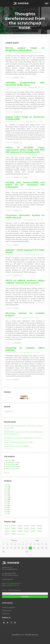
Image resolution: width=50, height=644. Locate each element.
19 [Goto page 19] (26, 548)
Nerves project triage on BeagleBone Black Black (25, 49)
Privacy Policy (7, 611)
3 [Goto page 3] (11, 544)
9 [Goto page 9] (35, 544)
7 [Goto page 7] (27, 544)
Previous (14, 540)
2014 (6, 509)
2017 (6, 503)
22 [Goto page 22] (38, 548)
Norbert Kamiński (11, 467)
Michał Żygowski (11, 463)
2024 (6, 489)
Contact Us (6, 614)
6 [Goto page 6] (23, 544)
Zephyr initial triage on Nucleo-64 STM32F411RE (25, 118)
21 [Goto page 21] (34, 548)
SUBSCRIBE (25, 597)
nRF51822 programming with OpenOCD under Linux (25, 84)
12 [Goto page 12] (46, 544)
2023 (6, 491)
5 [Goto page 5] (19, 544)
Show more (21, 534)
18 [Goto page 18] (23, 548)
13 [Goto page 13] (4, 548)
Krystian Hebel (10, 465)
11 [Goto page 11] (42, 544)
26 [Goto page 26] (27, 552)
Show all (7, 473)
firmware (16, 78)
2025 (6, 487)
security (25, 177)
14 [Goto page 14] (7, 548)
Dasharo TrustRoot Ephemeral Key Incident (19, 442)
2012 (6, 513)
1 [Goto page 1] (4, 544)
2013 (6, 511)
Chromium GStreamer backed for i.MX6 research (25, 216)
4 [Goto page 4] (15, 544)
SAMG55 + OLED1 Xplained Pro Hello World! (25, 251)
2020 (6, 497)
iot (21, 112)
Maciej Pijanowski (11, 469)
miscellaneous (17, 343)
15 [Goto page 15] (11, 548)
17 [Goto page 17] (19, 548)
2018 (6, 501)
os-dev (22, 78)
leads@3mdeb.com (12, 585)
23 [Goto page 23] (42, 548)
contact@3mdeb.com (14, 583)
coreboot (7, 526)
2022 (6, 493)
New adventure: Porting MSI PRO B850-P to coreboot (22, 438)
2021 (6, 495)
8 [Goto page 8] (31, 544)
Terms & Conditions (9, 608)
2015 (6, 507)
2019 (6, 499)
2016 (6, 505)
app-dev (16, 245)
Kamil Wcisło (33, 87)
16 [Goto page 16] (15, 548)
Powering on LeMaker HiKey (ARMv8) (25, 349)
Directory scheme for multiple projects (25, 314)
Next (37, 540)
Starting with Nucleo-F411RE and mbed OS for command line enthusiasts (25, 185)
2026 (6, 485)
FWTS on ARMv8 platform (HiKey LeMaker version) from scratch (25, 282)
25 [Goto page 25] (4, 552)
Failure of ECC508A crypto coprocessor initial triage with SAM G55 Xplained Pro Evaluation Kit (25, 150)
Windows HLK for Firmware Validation (17, 446)
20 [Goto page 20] (30, 548)
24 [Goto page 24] (46, 548)
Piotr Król (28, 53)
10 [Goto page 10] (39, 544)
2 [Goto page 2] (7, 544)
